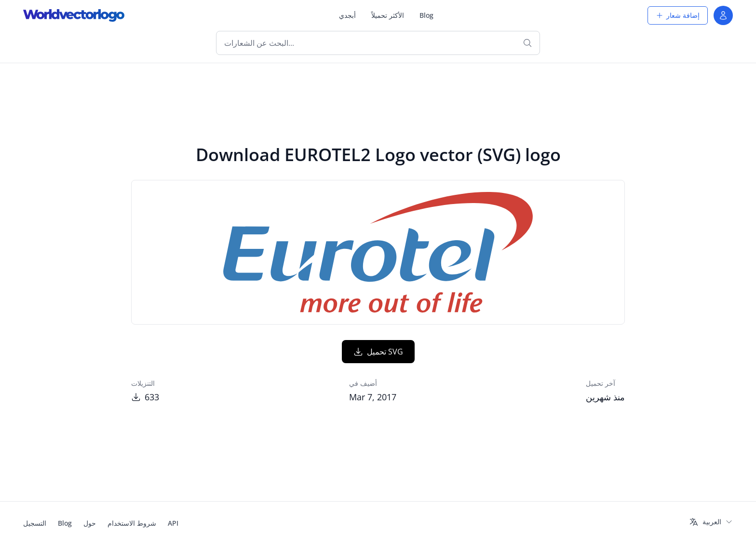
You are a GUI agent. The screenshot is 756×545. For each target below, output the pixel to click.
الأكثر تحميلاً (388, 15)
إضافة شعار (678, 15)
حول (90, 523)
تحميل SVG (378, 352)
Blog (426, 15)
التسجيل (35, 523)
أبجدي (347, 15)
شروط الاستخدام (132, 523)
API (173, 523)
